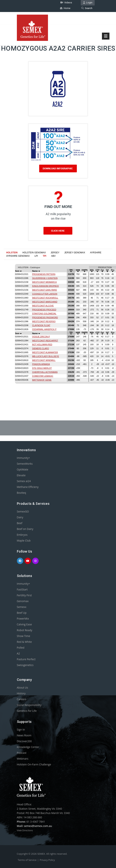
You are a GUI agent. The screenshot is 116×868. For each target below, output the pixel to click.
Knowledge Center (28, 747)
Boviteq (21, 493)
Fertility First (24, 595)
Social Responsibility (29, 705)
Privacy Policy (47, 860)
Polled (21, 647)
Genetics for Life (27, 711)
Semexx (22, 607)
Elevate (21, 475)
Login (88, 3)
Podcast (22, 753)
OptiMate (23, 469)
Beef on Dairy (25, 529)
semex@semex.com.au (38, 826)
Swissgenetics (25, 665)
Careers (22, 699)
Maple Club (24, 540)
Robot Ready (25, 630)
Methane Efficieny (28, 487)
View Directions (25, 830)
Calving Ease (24, 624)
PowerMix (23, 618)
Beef (20, 523)
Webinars (23, 758)
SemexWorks (25, 463)
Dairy (20, 517)
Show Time (24, 636)
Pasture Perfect (26, 659)
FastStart (22, 589)
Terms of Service (27, 860)
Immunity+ (24, 458)
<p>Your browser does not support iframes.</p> (58, 329)
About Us (22, 687)
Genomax (23, 601)
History (21, 693)
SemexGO (23, 511)
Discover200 (24, 741)
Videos (66, 3)
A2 (18, 653)
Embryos (22, 535)
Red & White (24, 642)
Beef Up (22, 613)
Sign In (21, 729)
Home (65, 8)
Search (87, 8)
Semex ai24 (24, 481)
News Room (24, 735)
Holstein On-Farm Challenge (34, 764)
